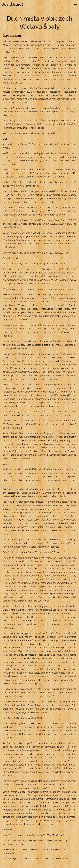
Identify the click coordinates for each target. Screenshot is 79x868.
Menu (75, 4)
